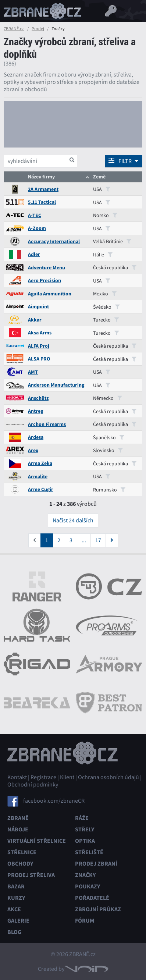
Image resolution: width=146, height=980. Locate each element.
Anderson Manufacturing (56, 385)
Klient (67, 777)
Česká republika (115, 267)
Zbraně (18, 818)
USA (102, 189)
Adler (34, 254)
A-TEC (35, 215)
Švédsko (106, 307)
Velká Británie (112, 241)
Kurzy (16, 898)
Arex (33, 450)
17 (98, 540)
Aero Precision (44, 280)
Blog (14, 932)
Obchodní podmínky (33, 785)
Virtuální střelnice (37, 841)
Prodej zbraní (96, 864)
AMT (33, 372)
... (84, 540)
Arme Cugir (41, 489)
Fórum (85, 921)
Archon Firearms (47, 424)
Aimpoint (38, 307)
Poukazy (88, 886)
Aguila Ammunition (50, 294)
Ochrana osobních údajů (108, 777)
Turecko (106, 320)
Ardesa (36, 437)
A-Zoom (37, 228)
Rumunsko (109, 490)
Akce (14, 909)
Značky (85, 875)
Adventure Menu (47, 268)
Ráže (82, 818)
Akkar (35, 320)
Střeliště (89, 852)
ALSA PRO (39, 359)
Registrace (43, 777)
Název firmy (41, 177)
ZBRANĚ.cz (14, 29)
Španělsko (109, 437)
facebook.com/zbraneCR (54, 801)
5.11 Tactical (42, 202)
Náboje (18, 829)
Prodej (38, 29)
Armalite (38, 477)
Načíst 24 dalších (73, 521)
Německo (108, 398)
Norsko (105, 215)
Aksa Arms (40, 333)
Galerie (18, 921)
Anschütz (38, 398)
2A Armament (43, 189)
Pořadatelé (92, 898)
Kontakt (17, 777)
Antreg (35, 411)
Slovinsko (108, 450)
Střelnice (22, 852)
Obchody (20, 864)
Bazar (16, 886)
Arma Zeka (40, 463)
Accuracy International (54, 242)
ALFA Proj (39, 346)
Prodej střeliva (31, 875)
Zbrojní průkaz (98, 909)
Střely (85, 829)
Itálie (103, 255)
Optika (85, 841)
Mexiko (105, 294)
